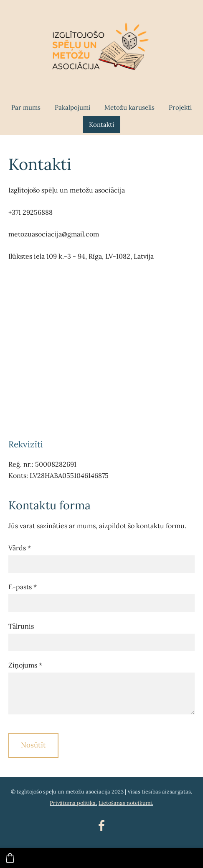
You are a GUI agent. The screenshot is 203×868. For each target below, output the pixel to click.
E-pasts (23, 587)
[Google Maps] (101, 350)
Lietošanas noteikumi (125, 803)
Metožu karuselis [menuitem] (129, 107)
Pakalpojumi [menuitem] (72, 107)
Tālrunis (21, 626)
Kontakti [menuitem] (101, 125)
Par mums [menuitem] (26, 107)
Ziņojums (25, 665)
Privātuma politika (73, 803)
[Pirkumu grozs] (10, 858)
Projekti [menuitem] (180, 107)
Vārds (20, 548)
